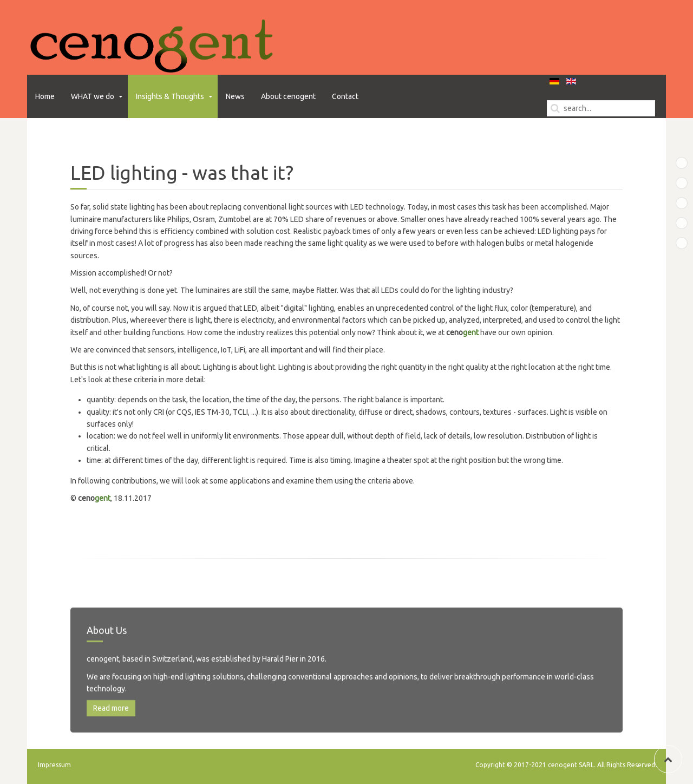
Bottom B (687, 204)
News (235, 96)
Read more (111, 731)
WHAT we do (93, 96)
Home (45, 96)
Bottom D (687, 244)
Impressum (54, 765)
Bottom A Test (687, 184)
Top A (687, 164)
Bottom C (687, 224)
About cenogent (288, 96)
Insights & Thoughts (170, 96)
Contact (345, 96)
